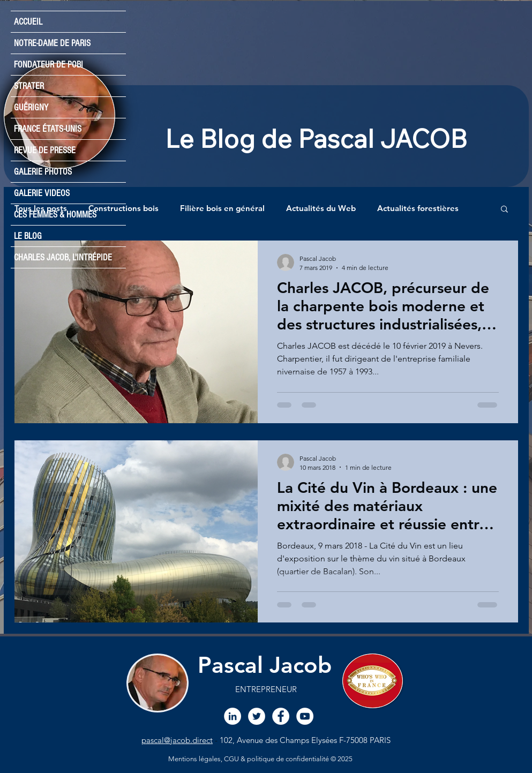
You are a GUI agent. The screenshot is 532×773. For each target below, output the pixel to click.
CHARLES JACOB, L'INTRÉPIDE (63, 257)
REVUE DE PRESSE (45, 150)
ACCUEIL (28, 22)
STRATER (29, 86)
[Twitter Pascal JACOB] (257, 716)
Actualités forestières (418, 208)
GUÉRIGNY (31, 107)
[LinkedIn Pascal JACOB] (233, 716)
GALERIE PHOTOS (43, 172)
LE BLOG (28, 236)
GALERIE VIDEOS (42, 193)
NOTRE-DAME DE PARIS (52, 43)
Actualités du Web (321, 208)
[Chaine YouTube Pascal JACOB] (305, 716)
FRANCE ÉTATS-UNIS (48, 129)
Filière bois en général (222, 208)
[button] (504, 210)
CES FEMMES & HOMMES (55, 215)
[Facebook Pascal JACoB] (281, 716)
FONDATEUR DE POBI (48, 65)
